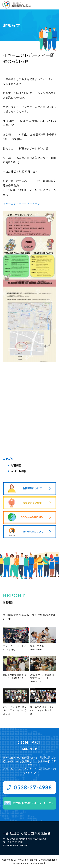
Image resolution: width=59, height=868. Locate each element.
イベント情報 (19, 471)
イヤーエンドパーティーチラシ (21, 204)
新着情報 (16, 465)
